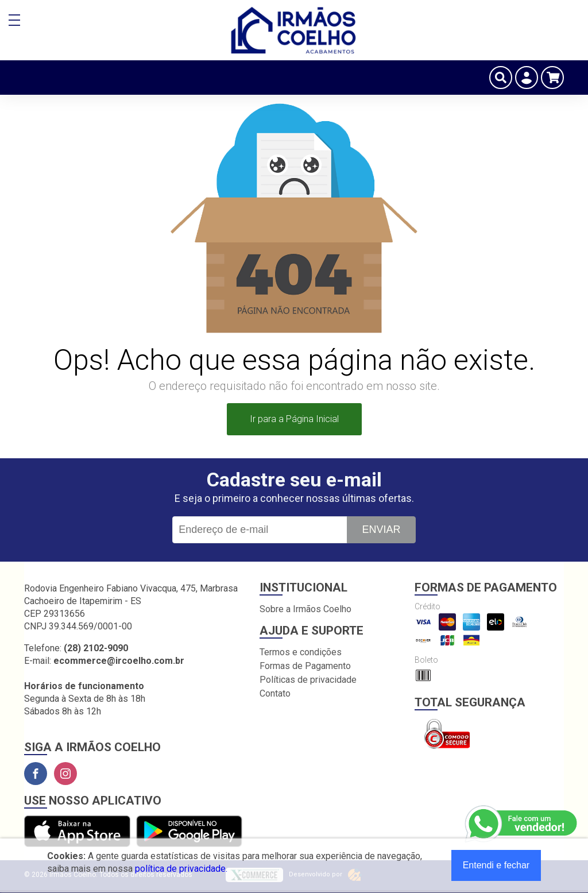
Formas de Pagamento (305, 666)
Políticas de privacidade (308, 680)
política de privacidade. (181, 869)
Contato (275, 693)
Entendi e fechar (496, 865)
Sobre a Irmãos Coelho (305, 609)
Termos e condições (301, 652)
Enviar (381, 529)
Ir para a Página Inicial (294, 419)
